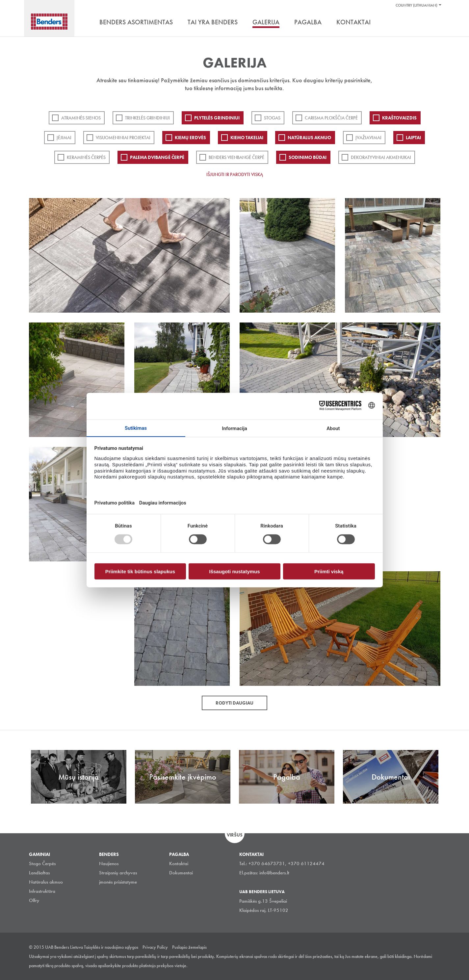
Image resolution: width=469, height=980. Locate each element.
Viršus (235, 835)
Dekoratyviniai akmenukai (381, 157)
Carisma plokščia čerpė (331, 118)
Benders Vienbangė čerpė (236, 157)
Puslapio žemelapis (189, 947)
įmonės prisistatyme (118, 882)
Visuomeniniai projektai (123, 138)
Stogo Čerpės (42, 864)
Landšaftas (39, 873)
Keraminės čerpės (86, 157)
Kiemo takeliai (247, 138)
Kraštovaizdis (399, 118)
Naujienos (109, 864)
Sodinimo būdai (308, 157)
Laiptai (413, 138)
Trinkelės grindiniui (147, 118)
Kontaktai (179, 864)
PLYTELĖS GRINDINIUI (217, 118)
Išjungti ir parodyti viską (235, 174)
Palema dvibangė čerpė (157, 157)
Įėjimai (64, 138)
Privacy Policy (155, 947)
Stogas (272, 118)
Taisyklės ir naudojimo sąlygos (111, 947)
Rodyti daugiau (234, 703)
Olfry (34, 900)
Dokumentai (181, 873)
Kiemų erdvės (190, 138)
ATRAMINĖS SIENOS (81, 118)
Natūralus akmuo (309, 138)
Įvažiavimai (368, 138)
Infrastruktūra (42, 891)
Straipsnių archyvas (118, 873)
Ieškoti (435, 23)
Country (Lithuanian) (417, 5)
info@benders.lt (274, 873)
